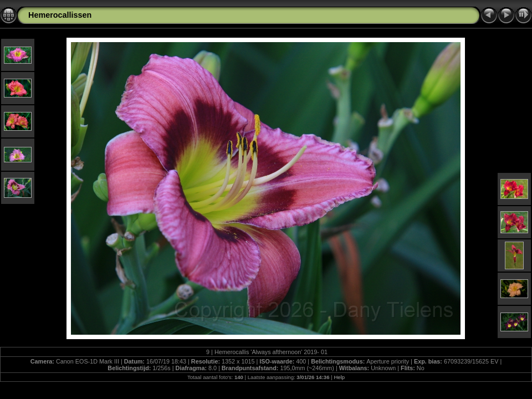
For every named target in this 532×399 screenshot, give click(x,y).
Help (339, 377)
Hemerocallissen (60, 15)
